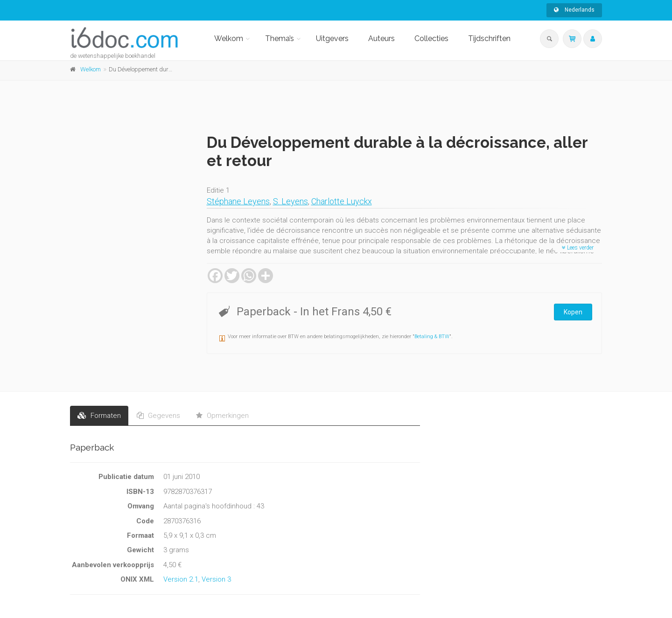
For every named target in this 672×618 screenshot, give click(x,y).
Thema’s (280, 38)
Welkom (229, 38)
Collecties (431, 38)
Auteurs (381, 38)
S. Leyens (290, 201)
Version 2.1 (181, 579)
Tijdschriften (489, 38)
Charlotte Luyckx (342, 201)
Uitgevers (332, 38)
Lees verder (578, 248)
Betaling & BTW (432, 337)
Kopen (573, 312)
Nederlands (574, 10)
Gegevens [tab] (158, 416)
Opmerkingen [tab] (222, 416)
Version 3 (216, 579)
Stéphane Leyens (238, 201)
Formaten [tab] (99, 416)
